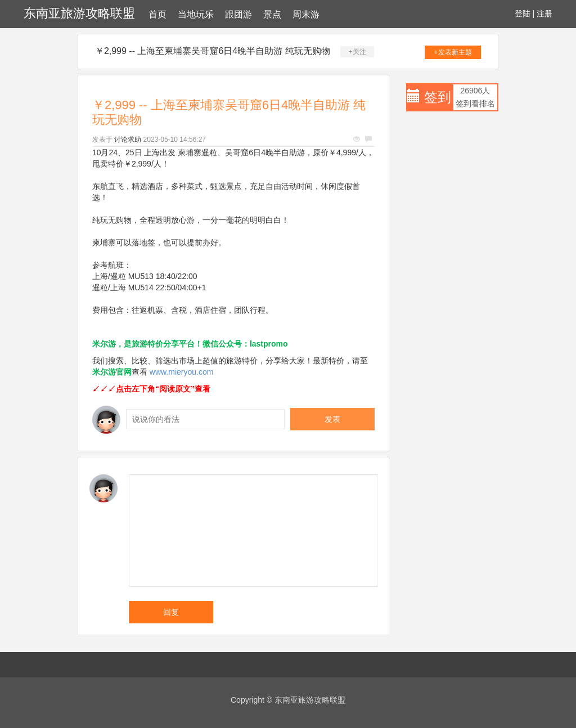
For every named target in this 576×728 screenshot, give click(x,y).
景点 (272, 14)
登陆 (523, 14)
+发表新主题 (453, 52)
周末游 (306, 14)
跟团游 (238, 14)
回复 (171, 612)
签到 (438, 97)
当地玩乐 (196, 14)
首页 (157, 14)
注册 (544, 14)
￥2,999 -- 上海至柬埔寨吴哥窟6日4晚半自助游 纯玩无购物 (213, 51)
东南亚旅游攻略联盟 (79, 13)
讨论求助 (128, 140)
